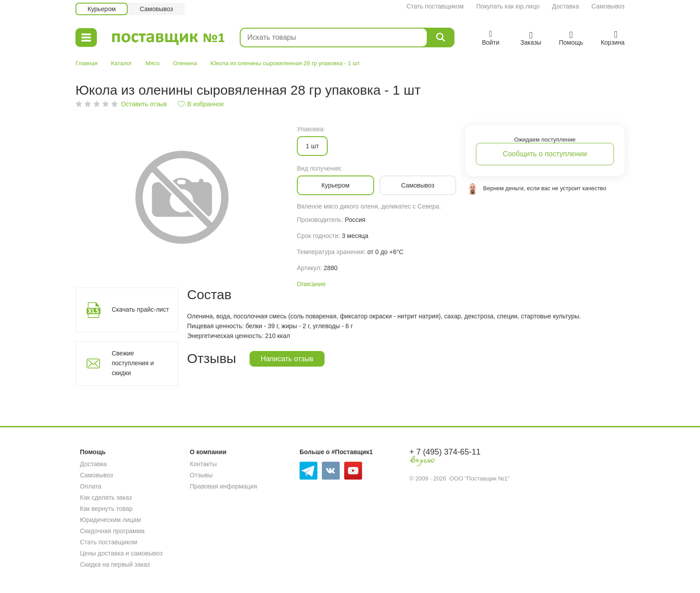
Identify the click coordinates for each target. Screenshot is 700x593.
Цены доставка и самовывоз (121, 553)
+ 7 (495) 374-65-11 (445, 452)
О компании (208, 452)
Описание (311, 284)
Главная (86, 63)
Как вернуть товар (106, 509)
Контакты (203, 464)
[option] (182, 196)
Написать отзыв (287, 359)
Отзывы (201, 475)
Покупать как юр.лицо (508, 6)
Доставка (566, 6)
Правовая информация (223, 486)
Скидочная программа (112, 531)
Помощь (93, 452)
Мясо (153, 63)
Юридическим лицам (110, 520)
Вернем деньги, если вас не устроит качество (545, 188)
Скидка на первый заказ (115, 564)
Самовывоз (608, 6)
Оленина (185, 63)
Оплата (91, 486)
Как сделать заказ (106, 497)
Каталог (121, 63)
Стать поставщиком (435, 6)
